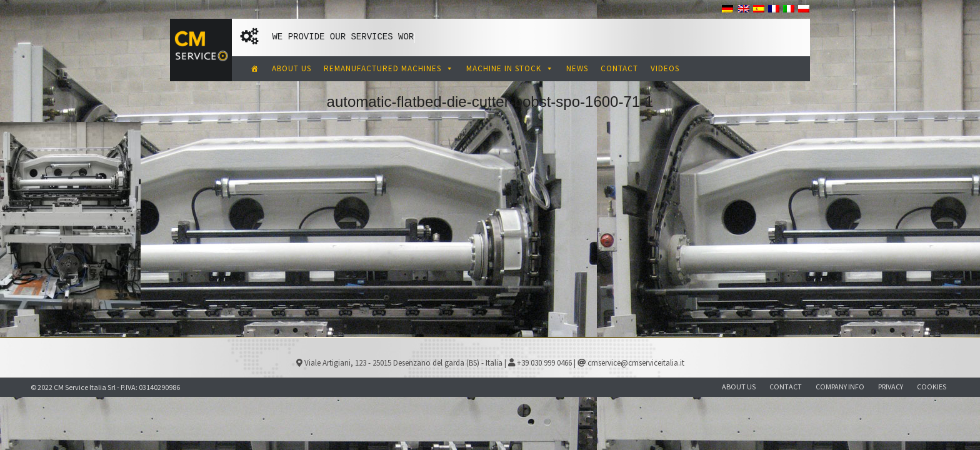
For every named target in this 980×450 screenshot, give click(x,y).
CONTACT (619, 68)
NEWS (577, 68)
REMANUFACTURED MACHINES (389, 68)
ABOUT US (292, 68)
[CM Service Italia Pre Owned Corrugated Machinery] (255, 69)
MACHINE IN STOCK (510, 68)
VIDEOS (665, 68)
